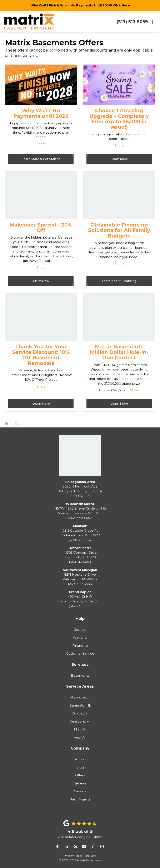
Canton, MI (80, 713)
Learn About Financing (119, 281)
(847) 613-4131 (80, 489)
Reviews (80, 783)
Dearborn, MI (80, 721)
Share (41, 144)
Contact (80, 630)
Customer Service (80, 653)
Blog (80, 767)
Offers (80, 775)
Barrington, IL (80, 705)
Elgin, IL (80, 729)
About (80, 759)
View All (80, 737)
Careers (80, 791)
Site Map (90, 856)
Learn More (119, 159)
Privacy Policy (73, 856)
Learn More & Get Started (41, 159)
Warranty (80, 637)
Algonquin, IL (80, 697)
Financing (80, 646)
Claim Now (41, 281)
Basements (80, 675)
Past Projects (80, 799)
